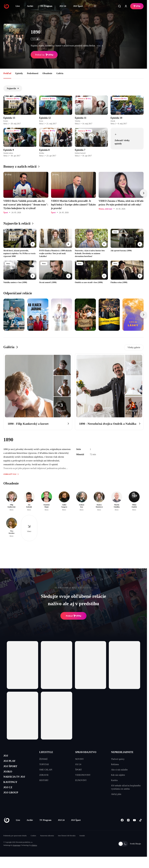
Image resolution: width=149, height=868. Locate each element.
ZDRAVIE (44, 775)
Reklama (115, 764)
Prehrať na (44, 55)
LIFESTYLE (46, 752)
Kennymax (17, 854)
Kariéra (114, 780)
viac (100, 46)
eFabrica (34, 854)
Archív (30, 6)
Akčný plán (116, 794)
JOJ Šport (78, 6)
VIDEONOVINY (83, 775)
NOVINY (79, 759)
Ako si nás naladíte (119, 770)
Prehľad (7, 73)
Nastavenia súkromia (47, 844)
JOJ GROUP (13, 802)
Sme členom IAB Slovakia (67, 844)
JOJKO (9, 776)
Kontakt (82, 844)
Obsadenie (47, 73)
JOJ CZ (9, 795)
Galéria (60, 73)
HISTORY (44, 780)
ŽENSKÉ (44, 759)
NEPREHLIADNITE (122, 752)
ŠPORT (79, 770)
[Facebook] (122, 829)
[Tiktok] (140, 829)
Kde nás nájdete (118, 775)
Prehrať (74, 616)
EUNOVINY (81, 780)
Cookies (33, 844)
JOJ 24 (63, 6)
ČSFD (35, 39)
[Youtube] (134, 829)
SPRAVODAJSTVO (86, 752)
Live (18, 6)
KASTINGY (12, 789)
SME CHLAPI (46, 770)
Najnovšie (13, 88)
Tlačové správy (118, 759)
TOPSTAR (44, 764)
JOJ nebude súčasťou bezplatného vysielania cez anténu (126, 787)
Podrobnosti (33, 73)
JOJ (6, 756)
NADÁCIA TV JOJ (18, 782)
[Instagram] (128, 829)
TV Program (46, 6)
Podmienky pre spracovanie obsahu (15, 844)
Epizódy (19, 73)
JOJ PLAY (11, 763)
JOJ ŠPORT (12, 769)
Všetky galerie (134, 347)
